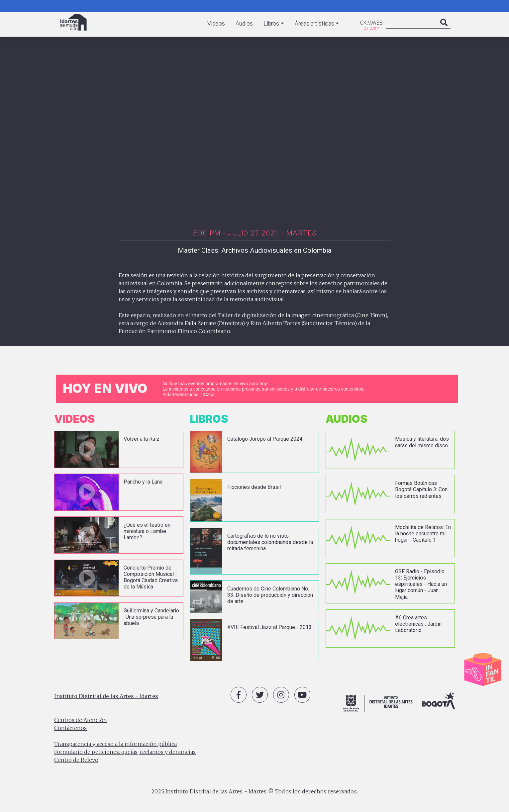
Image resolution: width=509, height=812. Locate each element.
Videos (216, 24)
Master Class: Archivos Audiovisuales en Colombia (255, 250)
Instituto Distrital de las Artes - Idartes (106, 696)
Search (444, 29)
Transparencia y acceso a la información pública (115, 744)
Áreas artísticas (314, 24)
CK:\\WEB (371, 23)
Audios (244, 24)
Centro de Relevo (76, 760)
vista (119, 449)
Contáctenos (70, 728)
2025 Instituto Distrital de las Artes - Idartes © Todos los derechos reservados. (255, 791)
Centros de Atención (81, 720)
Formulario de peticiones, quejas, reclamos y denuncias (125, 752)
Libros (271, 24)
